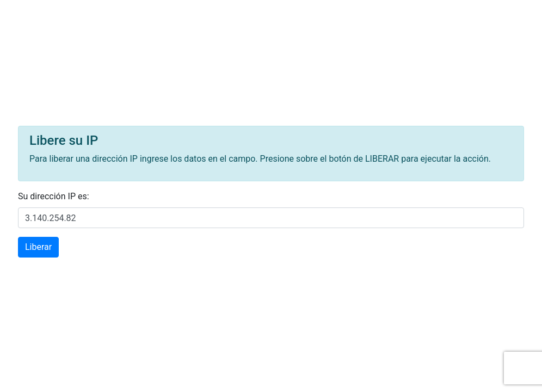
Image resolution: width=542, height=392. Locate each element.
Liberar (38, 247)
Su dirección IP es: (54, 196)
